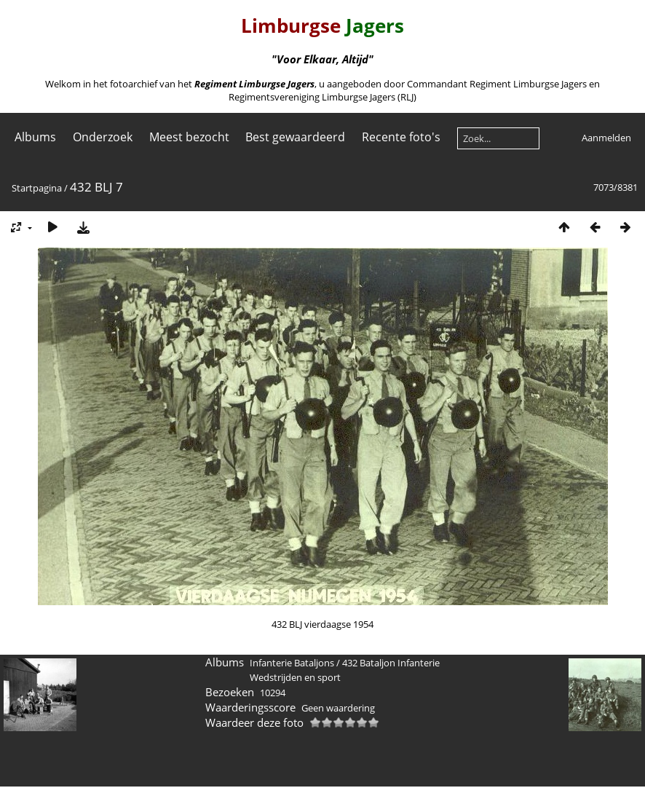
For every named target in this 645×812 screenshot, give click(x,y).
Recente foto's (401, 137)
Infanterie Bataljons (292, 663)
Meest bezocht (189, 137)
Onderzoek (103, 137)
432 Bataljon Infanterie (391, 663)
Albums (35, 137)
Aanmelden (606, 138)
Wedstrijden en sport (295, 677)
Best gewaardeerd (295, 137)
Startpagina (37, 188)
